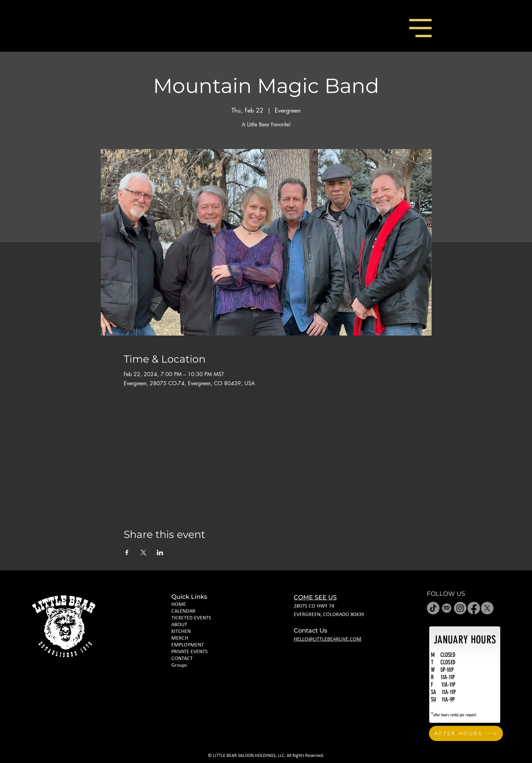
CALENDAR (183, 611)
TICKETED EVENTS (191, 618)
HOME (179, 605)
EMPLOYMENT (188, 645)
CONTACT (182, 659)
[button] (420, 28)
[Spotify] (447, 608)
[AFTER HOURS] (466, 733)
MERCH (180, 638)
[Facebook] (474, 608)
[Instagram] (460, 608)
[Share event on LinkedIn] (160, 552)
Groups (179, 665)
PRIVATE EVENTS (189, 652)
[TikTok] (433, 608)
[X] (487, 608)
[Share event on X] (143, 552)
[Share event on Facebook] (127, 552)
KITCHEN (181, 632)
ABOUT (179, 625)
